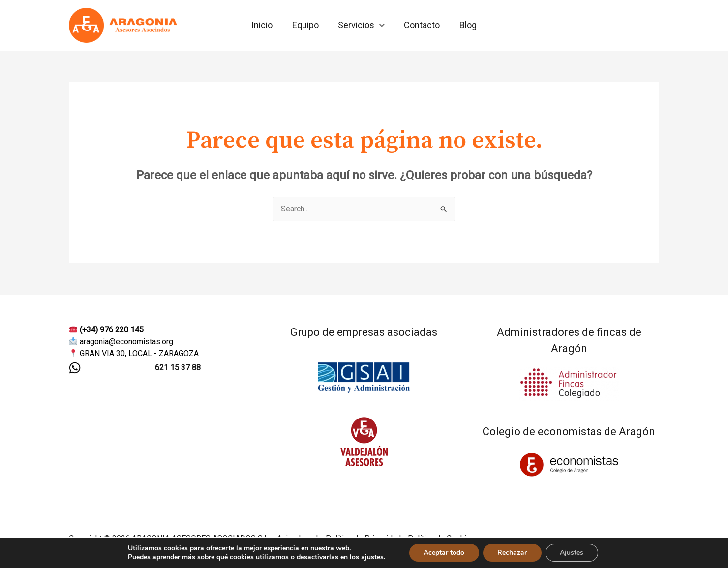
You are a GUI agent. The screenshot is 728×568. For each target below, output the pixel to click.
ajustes (372, 557)
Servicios (361, 25)
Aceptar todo (443, 553)
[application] (379, 25)
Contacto (420, 25)
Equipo (307, 25)
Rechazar (512, 553)
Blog (465, 25)
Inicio (265, 25)
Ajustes (572, 553)
